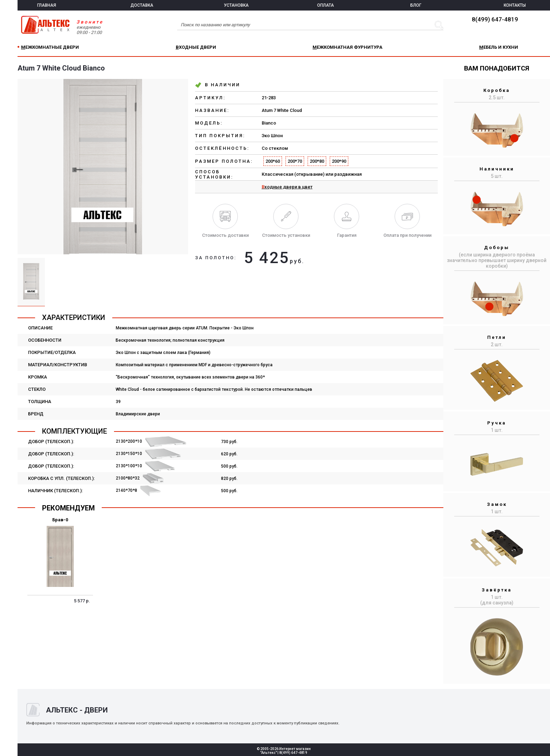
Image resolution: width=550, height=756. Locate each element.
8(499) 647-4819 (495, 19)
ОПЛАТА (326, 5)
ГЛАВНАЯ (47, 5)
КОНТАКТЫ (515, 5)
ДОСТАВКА (142, 5)
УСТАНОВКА (236, 5)
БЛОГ (416, 5)
